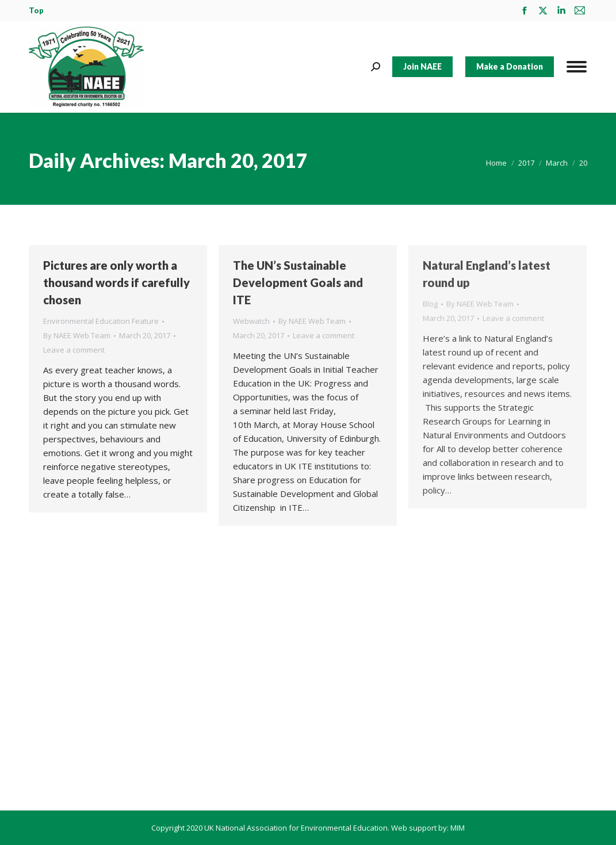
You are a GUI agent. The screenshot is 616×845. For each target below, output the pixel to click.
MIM (458, 828)
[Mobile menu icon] (577, 67)
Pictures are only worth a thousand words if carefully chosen (116, 282)
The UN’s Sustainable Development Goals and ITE (298, 282)
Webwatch (251, 321)
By (77, 335)
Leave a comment (74, 350)
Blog (430, 304)
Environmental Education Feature (101, 321)
